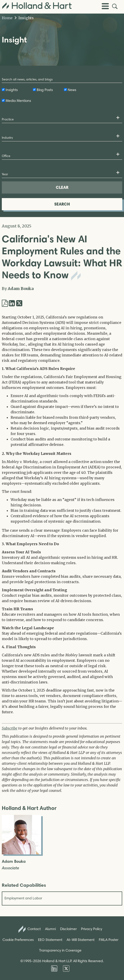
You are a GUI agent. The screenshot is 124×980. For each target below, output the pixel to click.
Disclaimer (68, 929)
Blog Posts (45, 90)
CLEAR (62, 187)
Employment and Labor (23, 898)
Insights (24, 18)
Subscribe (10, 728)
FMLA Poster (109, 940)
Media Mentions (18, 101)
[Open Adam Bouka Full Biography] (21, 853)
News (72, 90)
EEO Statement (50, 940)
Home (7, 18)
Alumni (50, 929)
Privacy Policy (92, 929)
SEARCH (62, 204)
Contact (30, 929)
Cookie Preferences (18, 940)
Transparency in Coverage (60, 950)
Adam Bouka (21, 289)
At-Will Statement (81, 940)
